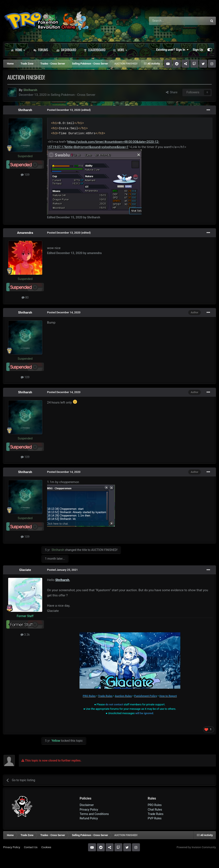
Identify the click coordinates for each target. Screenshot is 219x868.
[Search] (167, 21)
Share (172, 92)
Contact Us (31, 847)
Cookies (46, 847)
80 (25, 297)
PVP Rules (155, 818)
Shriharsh (25, 110)
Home (18, 50)
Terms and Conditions (94, 814)
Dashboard (66, 50)
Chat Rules (155, 810)
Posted (64, 110)
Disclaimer (87, 805)
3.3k (25, 635)
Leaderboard (95, 50)
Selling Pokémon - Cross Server (73, 95)
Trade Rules (156, 814)
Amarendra (25, 233)
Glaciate (25, 570)
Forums (41, 50)
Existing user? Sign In (172, 50)
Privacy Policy (89, 810)
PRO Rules (155, 805)
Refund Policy (89, 818)
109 (25, 175)
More (120, 50)
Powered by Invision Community (196, 847)
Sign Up (198, 50)
